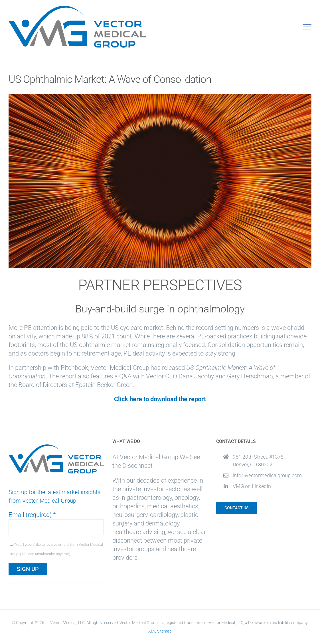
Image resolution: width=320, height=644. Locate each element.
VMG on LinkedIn (252, 486)
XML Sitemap (160, 631)
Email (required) (32, 515)
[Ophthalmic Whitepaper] (160, 181)
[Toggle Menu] (307, 27)
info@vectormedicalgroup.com (267, 475)
